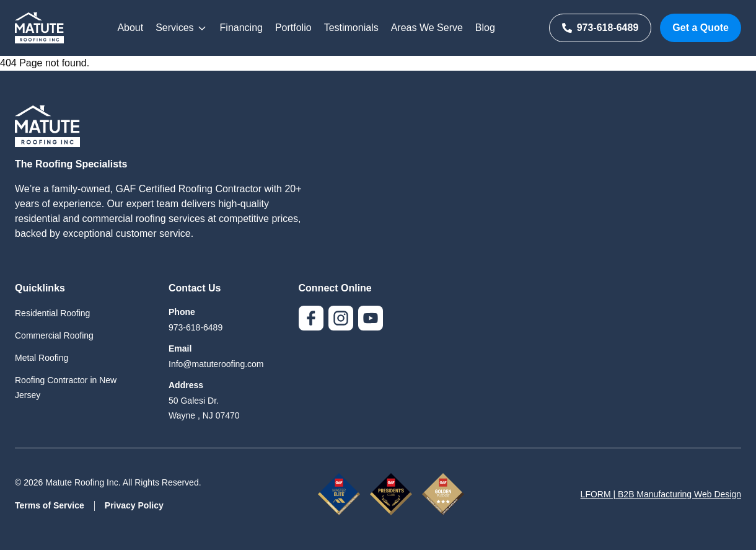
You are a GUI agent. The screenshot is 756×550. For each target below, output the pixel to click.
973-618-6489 (600, 28)
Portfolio (293, 28)
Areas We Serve (427, 28)
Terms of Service (50, 505)
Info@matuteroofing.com (216, 364)
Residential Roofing (52, 313)
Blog (485, 28)
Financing (241, 28)
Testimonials (351, 28)
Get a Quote (701, 28)
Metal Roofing (42, 358)
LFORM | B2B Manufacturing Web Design (661, 494)
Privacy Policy (134, 505)
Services (181, 28)
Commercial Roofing (54, 335)
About (130, 28)
